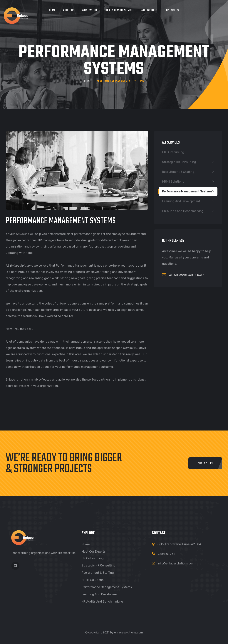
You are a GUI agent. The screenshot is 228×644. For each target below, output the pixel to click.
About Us (69, 10)
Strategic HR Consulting (179, 162)
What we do (89, 10)
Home (52, 10)
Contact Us (172, 10)
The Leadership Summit (119, 10)
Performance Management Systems (187, 191)
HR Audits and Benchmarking (183, 211)
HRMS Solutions (173, 182)
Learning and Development (181, 201)
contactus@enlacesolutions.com (183, 275)
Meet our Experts (94, 552)
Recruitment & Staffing (178, 172)
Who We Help (149, 10)
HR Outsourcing (173, 152)
